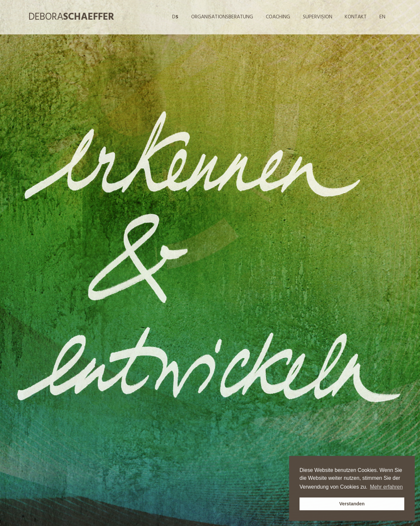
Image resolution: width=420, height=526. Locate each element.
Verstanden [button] (352, 504)
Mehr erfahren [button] (386, 487)
